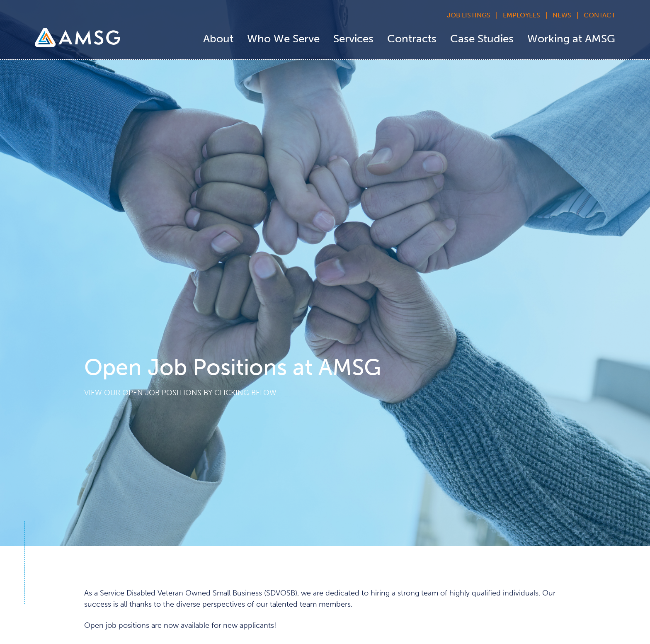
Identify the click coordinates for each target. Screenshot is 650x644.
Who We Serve (283, 39)
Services (353, 39)
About (218, 39)
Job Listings (469, 15)
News (562, 15)
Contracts (412, 39)
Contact (599, 15)
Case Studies (482, 39)
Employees (521, 15)
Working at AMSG (571, 39)
